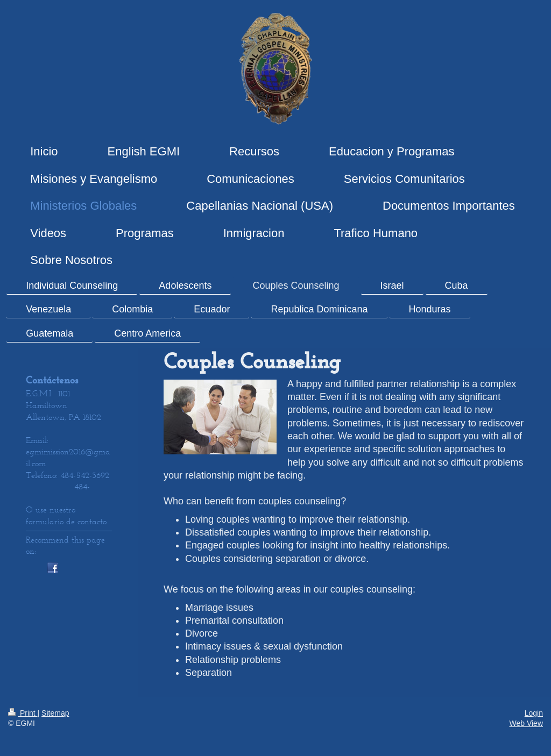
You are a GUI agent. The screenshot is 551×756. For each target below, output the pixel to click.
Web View (526, 723)
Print (23, 713)
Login (534, 713)
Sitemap (55, 713)
